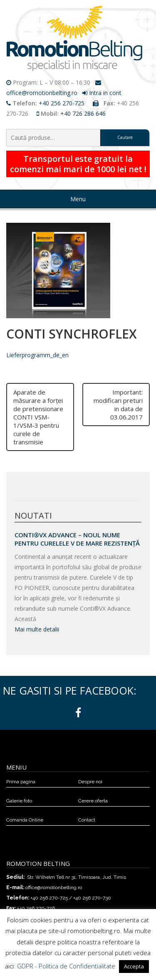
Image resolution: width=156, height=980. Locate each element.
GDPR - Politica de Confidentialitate (66, 966)
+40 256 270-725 (62, 103)
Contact (87, 820)
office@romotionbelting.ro (42, 93)
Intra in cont (105, 93)
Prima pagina (21, 782)
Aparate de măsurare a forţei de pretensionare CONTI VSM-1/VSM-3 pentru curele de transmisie (38, 417)
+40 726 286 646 (83, 113)
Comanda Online (25, 820)
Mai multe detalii (37, 629)
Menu (78, 199)
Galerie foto (19, 801)
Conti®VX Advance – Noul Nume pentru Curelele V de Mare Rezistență (77, 539)
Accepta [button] (134, 966)
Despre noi (90, 782)
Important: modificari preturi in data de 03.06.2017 (118, 405)
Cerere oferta (93, 801)
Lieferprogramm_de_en (37, 355)
